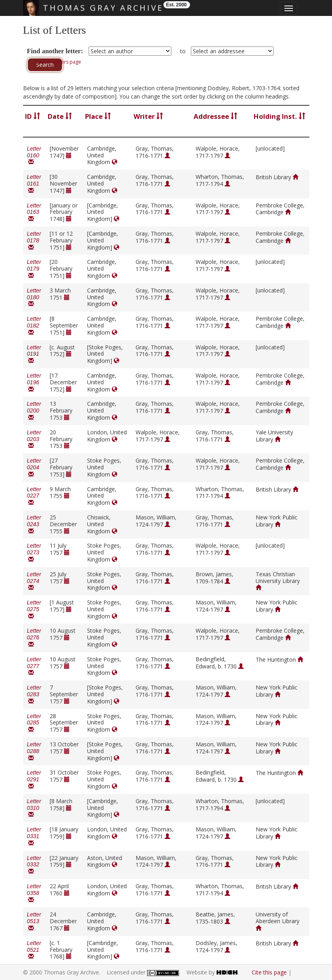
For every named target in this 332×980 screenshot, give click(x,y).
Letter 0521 (34, 950)
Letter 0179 (34, 269)
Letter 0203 (34, 439)
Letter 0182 (34, 326)
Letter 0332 (34, 865)
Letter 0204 (34, 468)
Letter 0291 (34, 780)
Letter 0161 (34, 184)
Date (60, 116)
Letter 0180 (34, 297)
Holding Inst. (280, 116)
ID (33, 116)
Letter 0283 (34, 694)
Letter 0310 (34, 808)
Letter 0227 (34, 496)
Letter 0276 (34, 638)
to (183, 51)
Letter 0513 (34, 921)
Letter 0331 (34, 836)
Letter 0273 (34, 553)
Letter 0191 (34, 354)
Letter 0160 (34, 156)
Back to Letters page (58, 62)
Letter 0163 (34, 212)
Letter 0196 (34, 383)
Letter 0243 (34, 524)
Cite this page (269, 972)
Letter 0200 (34, 411)
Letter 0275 (34, 609)
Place (98, 116)
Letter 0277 (34, 666)
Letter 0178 (34, 241)
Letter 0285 (34, 723)
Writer (148, 116)
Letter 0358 (34, 893)
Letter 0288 (34, 751)
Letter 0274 (34, 581)
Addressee (216, 116)
